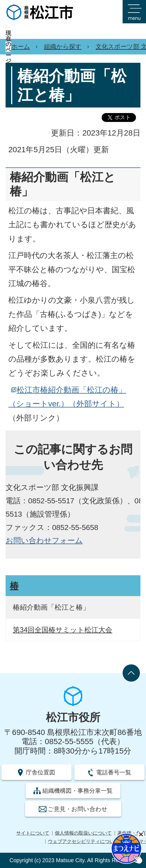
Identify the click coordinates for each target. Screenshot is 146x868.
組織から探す (63, 47)
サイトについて (33, 833)
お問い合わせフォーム (44, 541)
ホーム (21, 47)
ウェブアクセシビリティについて (83, 841)
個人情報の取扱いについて (83, 833)
